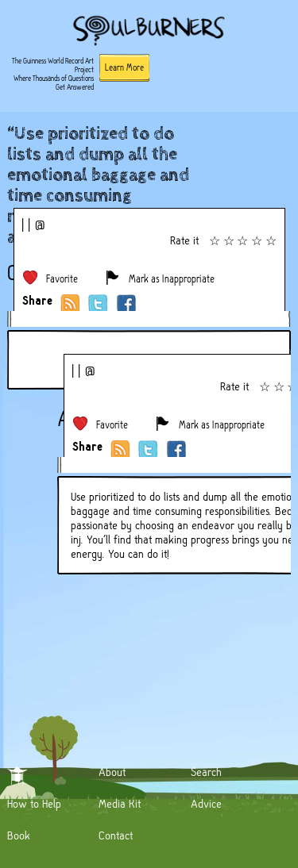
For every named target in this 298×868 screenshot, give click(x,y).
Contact (116, 835)
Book (19, 835)
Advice (206, 804)
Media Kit (120, 804)
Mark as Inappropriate (172, 279)
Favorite (62, 279)
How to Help (34, 804)
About (112, 772)
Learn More (124, 67)
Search (206, 772)
